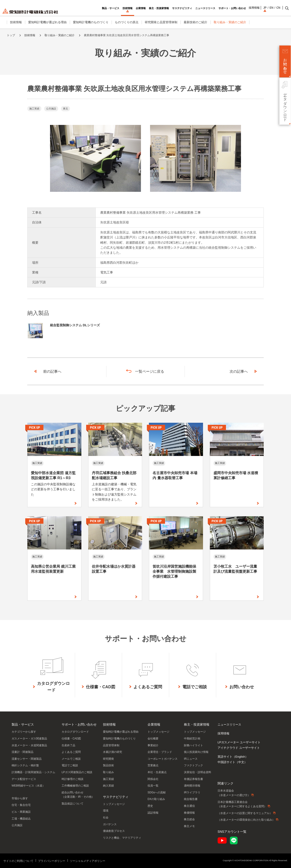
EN (265, 8)
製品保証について (73, 804)
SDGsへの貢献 (157, 792)
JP (258, 8)
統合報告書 (191, 799)
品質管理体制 (111, 745)
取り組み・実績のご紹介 (230, 22)
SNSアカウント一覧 (232, 832)
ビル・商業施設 (21, 812)
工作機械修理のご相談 (75, 786)
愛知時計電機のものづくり (91, 22)
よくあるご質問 (71, 752)
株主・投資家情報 (197, 724)
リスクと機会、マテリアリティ (122, 838)
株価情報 (189, 813)
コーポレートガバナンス (163, 759)
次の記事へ (239, 371)
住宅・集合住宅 (21, 805)
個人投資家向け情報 (196, 752)
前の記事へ (52, 371)
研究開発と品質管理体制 (161, 22)
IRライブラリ (192, 792)
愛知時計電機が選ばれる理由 (47, 22)
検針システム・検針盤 (25, 765)
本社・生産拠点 (157, 772)
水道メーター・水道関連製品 (29, 745)
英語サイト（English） (233, 757)
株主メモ (189, 826)
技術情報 (16, 22)
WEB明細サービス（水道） (28, 786)
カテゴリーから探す (24, 732)
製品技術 (108, 765)
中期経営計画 (192, 739)
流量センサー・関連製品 (27, 759)
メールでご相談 (71, 759)
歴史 (150, 806)
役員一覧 (153, 786)
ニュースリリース (229, 725)
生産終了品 (68, 745)
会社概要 (153, 739)
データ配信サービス (24, 779)
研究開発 (108, 759)
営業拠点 (153, 765)
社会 (106, 817)
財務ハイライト (193, 745)
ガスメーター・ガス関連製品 (29, 739)
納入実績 (108, 786)
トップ (11, 35)
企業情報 (154, 724)
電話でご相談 (70, 765)
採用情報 (247, 8)
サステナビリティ (116, 797)
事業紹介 (153, 745)
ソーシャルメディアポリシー (88, 861)
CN (272, 8)
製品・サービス (23, 724)
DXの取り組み (156, 799)
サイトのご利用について (18, 861)
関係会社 (153, 779)
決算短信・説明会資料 (198, 772)
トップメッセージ (114, 804)
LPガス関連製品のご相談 (77, 772)
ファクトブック (193, 765)
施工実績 (108, 779)
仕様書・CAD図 (71, 739)
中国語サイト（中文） (232, 762)
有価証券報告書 (193, 779)
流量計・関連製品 (23, 752)
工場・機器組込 (21, 819)
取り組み (108, 772)
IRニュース (191, 759)
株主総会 (189, 819)
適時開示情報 (192, 786)
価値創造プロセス (114, 831)
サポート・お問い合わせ (79, 724)
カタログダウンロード (75, 732)
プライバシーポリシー (52, 861)
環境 (106, 811)
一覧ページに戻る (150, 371)
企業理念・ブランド (160, 752)
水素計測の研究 (113, 752)
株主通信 (189, 806)
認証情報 (153, 813)
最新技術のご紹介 (196, 22)
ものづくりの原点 (127, 22)
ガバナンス (110, 824)
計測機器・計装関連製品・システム (33, 772)
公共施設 (17, 825)
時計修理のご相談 (73, 779)
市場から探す (20, 798)
